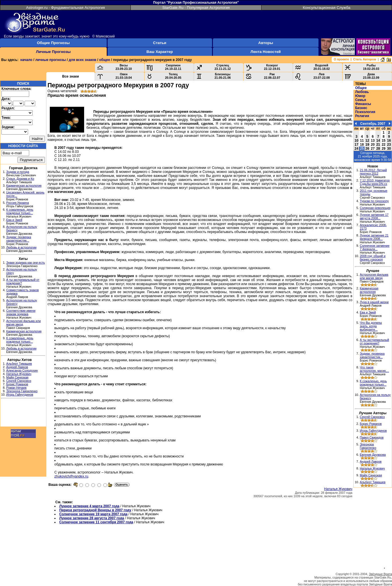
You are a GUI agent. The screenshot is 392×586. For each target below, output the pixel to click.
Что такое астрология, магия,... (374, 369)
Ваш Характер (160, 52)
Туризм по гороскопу (374, 201)
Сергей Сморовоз (19, 381)
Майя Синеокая (17, 377)
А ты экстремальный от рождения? (374, 342)
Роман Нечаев (16, 388)
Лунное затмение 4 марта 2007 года (89, 506)
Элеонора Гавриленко (22, 391)
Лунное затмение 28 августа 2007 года (92, 518)
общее (104, 60)
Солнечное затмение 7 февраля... (375, 247)
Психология (365, 112)
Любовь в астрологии (21, 247)
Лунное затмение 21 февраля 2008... (374, 237)
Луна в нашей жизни (374, 302)
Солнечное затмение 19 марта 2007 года (93, 514)
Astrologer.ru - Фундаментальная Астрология (66, 8)
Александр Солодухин (22, 370)
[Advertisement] (23, 413)
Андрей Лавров (17, 367)
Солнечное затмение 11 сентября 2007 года (96, 522)
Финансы (363, 104)
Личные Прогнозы (53, 52)
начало (26, 60)
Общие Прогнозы (53, 43)
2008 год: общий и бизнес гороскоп (373, 258)
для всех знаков (82, 60)
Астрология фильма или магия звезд (374, 276)
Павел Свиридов (372, 437)
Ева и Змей (14, 220)
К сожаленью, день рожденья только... (20, 211)
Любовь (362, 92)
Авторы (266, 43)
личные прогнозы (51, 60)
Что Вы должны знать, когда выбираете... (371, 326)
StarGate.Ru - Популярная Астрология (196, 8)
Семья (361, 100)
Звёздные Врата (380, 574)
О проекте (341, 59)
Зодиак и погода (18, 172)
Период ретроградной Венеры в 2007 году (95, 510)
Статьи (160, 43)
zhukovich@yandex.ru (71, 476)
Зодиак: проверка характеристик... (19, 239)
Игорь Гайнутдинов (20, 394)
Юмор (360, 96)
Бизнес (361, 108)
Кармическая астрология (24, 186)
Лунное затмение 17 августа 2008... (374, 216)
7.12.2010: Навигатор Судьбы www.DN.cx (375, 182)
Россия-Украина (18, 203)
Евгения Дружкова (373, 455)
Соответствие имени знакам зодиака (21, 312)
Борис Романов (17, 384)
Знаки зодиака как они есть (26, 263)
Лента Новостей (266, 52)
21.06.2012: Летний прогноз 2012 (373, 172)
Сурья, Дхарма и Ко (20, 179)
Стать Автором (365, 59)
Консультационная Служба (326, 8)
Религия (362, 116)
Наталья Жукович (19, 374)
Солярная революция (375, 208)
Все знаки (71, 76)
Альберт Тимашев (19, 364)
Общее (361, 88)
